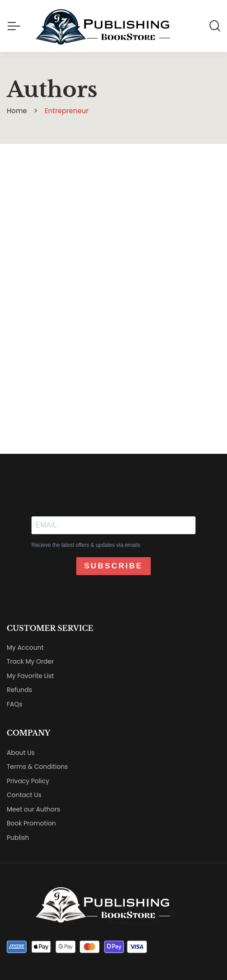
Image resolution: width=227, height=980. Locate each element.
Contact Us (24, 795)
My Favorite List (30, 676)
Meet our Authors (33, 809)
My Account (25, 647)
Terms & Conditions (37, 767)
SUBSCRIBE (114, 566)
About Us (21, 753)
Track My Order (30, 661)
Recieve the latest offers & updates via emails (86, 545)
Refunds (20, 690)
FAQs (15, 704)
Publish (18, 838)
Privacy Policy (28, 781)
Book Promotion (31, 823)
